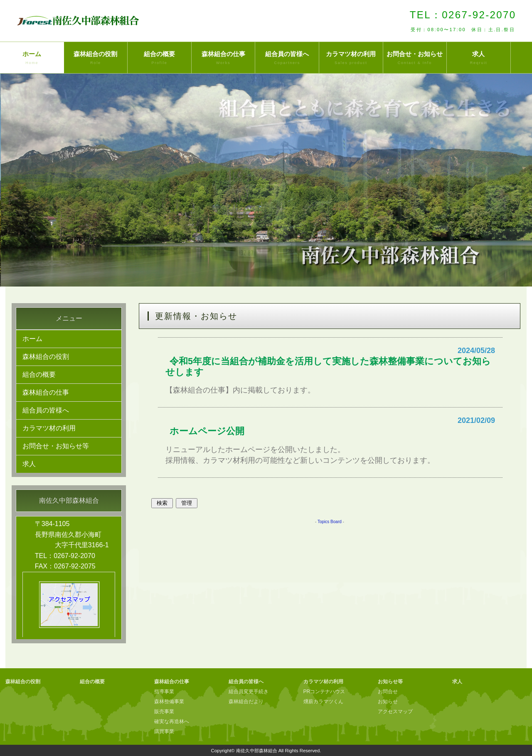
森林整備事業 (169, 702)
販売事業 (164, 712)
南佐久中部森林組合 (257, 751)
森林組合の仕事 (223, 58)
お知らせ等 (390, 682)
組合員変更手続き (249, 692)
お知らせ (388, 702)
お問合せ (388, 692)
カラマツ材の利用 (351, 58)
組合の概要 (159, 58)
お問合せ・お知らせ (415, 58)
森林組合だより (246, 702)
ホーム (32, 58)
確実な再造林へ (172, 721)
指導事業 (164, 692)
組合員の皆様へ (287, 58)
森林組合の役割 (96, 58)
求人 (479, 58)
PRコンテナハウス (324, 692)
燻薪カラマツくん (323, 702)
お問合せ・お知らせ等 (56, 446)
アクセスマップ (395, 712)
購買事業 (164, 731)
